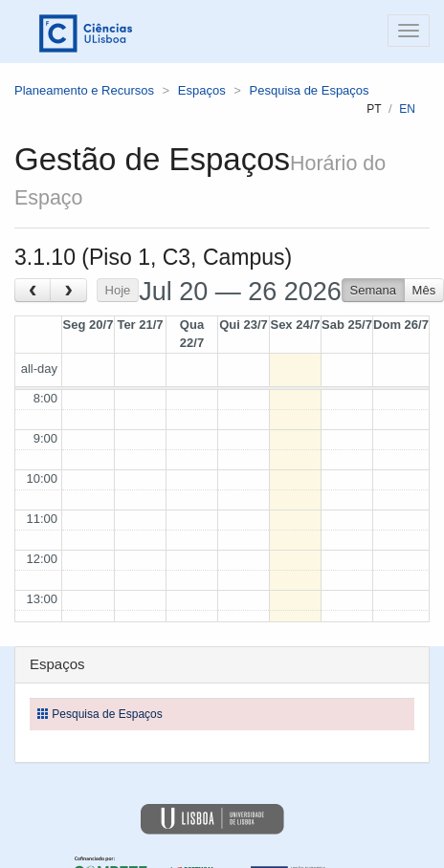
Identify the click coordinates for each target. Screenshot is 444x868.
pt (374, 109)
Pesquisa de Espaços (310, 90)
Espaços (202, 90)
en (407, 109)
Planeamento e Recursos (84, 90)
